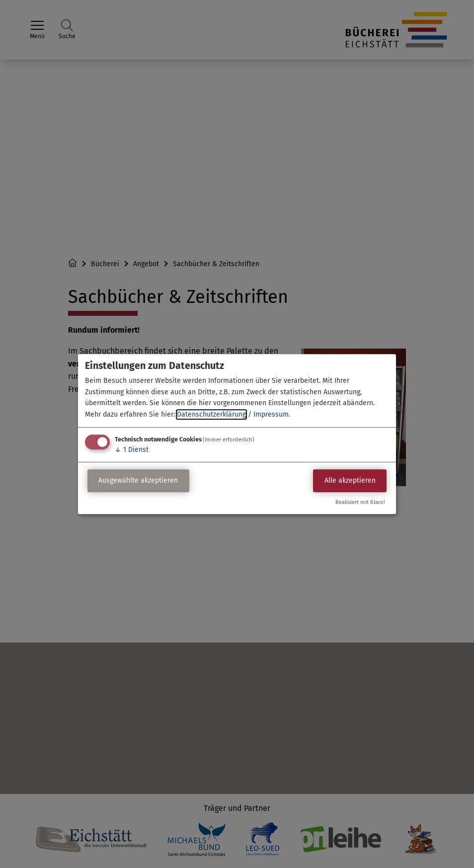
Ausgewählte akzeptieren (138, 481)
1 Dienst (132, 450)
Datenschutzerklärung (211, 414)
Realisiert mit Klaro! (360, 502)
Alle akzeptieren (350, 481)
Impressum (271, 414)
